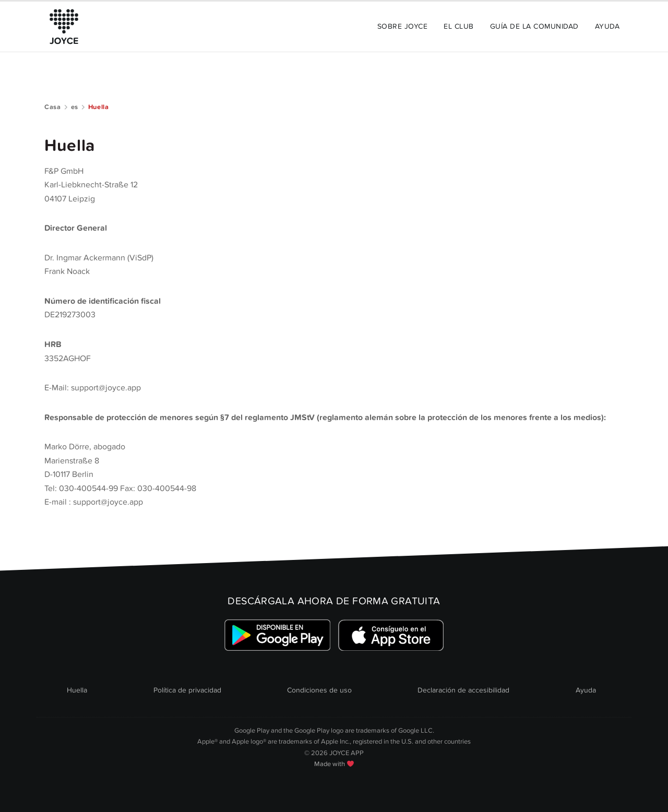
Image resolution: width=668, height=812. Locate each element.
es (75, 107)
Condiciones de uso (319, 690)
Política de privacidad (187, 690)
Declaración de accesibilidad (463, 690)
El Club (458, 26)
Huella (77, 690)
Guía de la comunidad (534, 26)
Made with (334, 764)
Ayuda (607, 26)
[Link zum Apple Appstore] (391, 635)
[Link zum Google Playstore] (277, 635)
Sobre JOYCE (402, 26)
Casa (53, 107)
